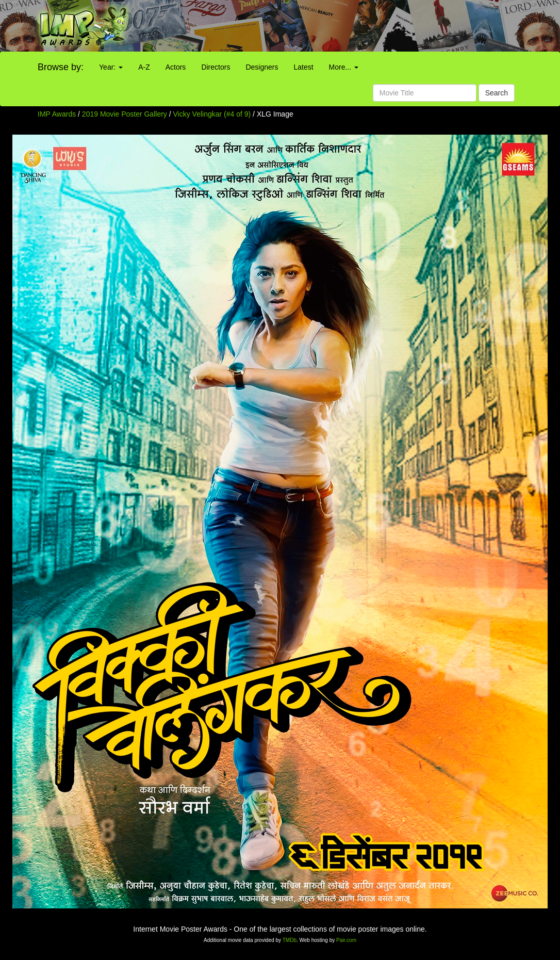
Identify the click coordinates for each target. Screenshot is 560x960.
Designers (262, 67)
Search (497, 93)
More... (344, 67)
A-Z (144, 67)
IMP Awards (57, 114)
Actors (176, 67)
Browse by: (61, 67)
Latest (303, 67)
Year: (111, 67)
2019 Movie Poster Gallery (125, 114)
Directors (216, 67)
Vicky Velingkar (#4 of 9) (212, 114)
